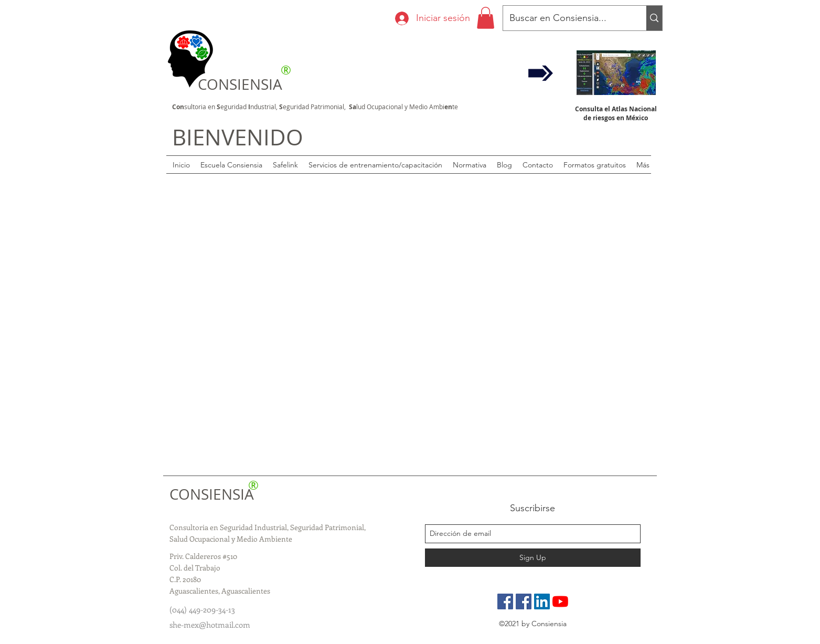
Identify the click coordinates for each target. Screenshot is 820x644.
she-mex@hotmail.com (210, 625)
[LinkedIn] (542, 601)
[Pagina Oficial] (505, 601)
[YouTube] (560, 601)
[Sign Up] (533, 558)
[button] (486, 18)
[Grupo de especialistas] (524, 601)
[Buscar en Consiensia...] (567, 18)
